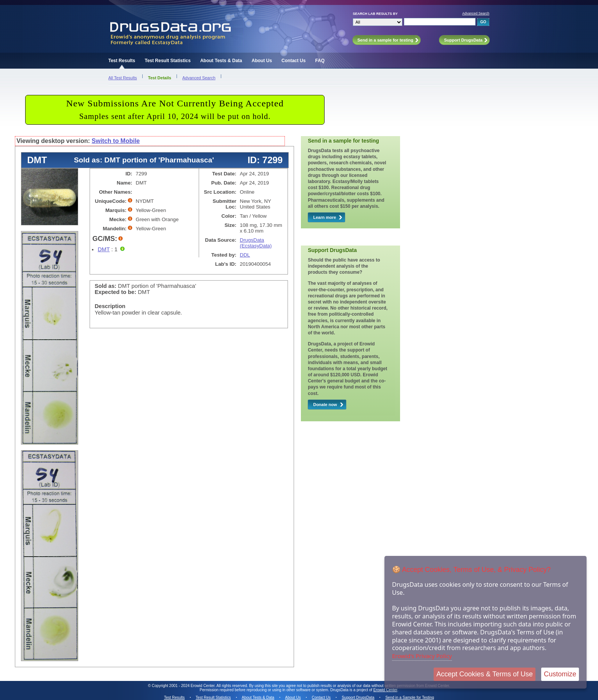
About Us (262, 61)
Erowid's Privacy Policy (422, 656)
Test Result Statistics (167, 61)
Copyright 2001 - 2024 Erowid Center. (184, 686)
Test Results (122, 61)
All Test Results (123, 78)
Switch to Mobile (116, 141)
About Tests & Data (221, 61)
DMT (104, 249)
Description (110, 306)
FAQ (320, 61)
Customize (560, 674)
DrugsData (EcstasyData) (256, 243)
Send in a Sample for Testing (410, 698)
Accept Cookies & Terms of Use (485, 674)
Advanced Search (476, 13)
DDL (245, 255)
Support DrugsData (358, 698)
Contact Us (293, 61)
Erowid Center (385, 690)
